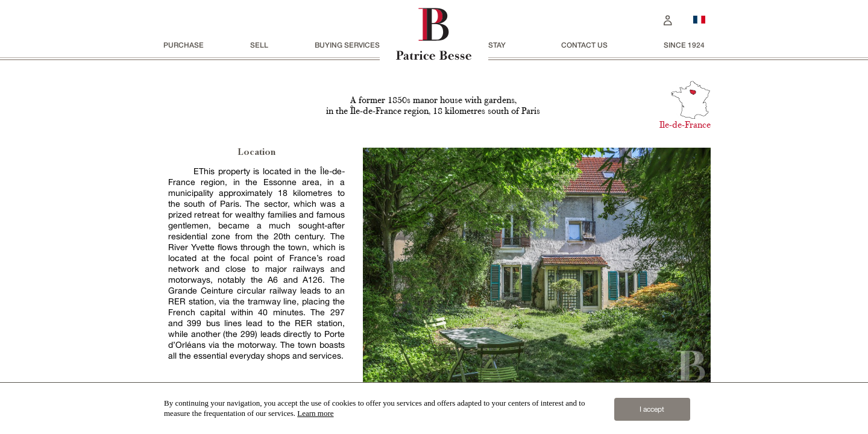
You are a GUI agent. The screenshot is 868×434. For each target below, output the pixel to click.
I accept (652, 409)
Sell (259, 45)
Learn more (315, 413)
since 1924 (684, 45)
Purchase (184, 45)
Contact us (584, 45)
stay (497, 45)
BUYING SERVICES (347, 45)
